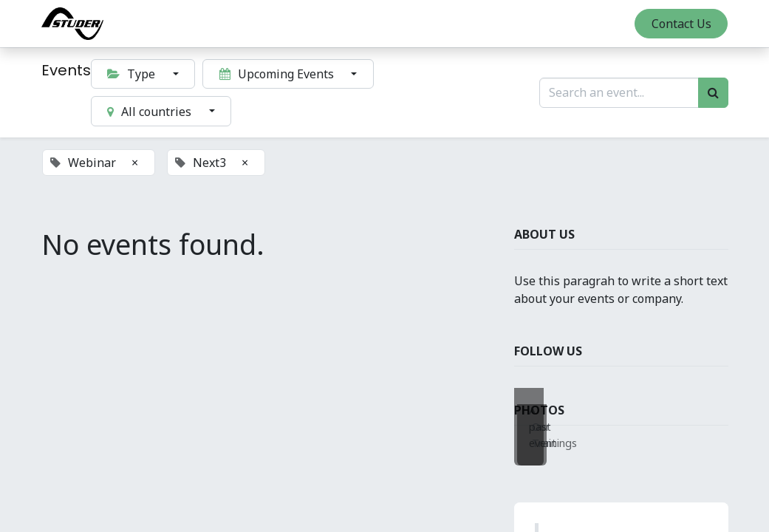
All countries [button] (151, 112)
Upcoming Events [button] (278, 74)
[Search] (713, 92)
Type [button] (133, 74)
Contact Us (681, 24)
